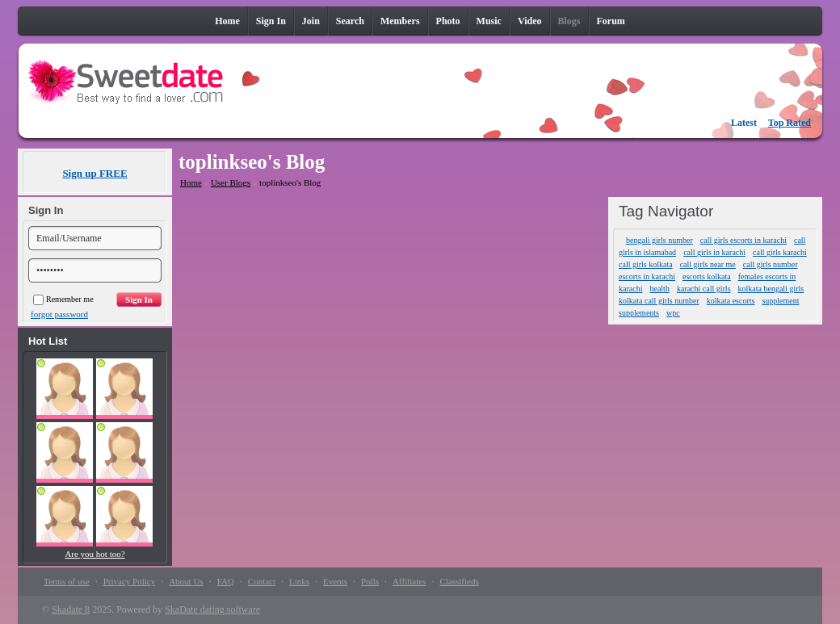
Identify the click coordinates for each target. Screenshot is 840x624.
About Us (186, 581)
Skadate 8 (71, 609)
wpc (673, 313)
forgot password (59, 314)
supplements (639, 313)
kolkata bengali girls (771, 289)
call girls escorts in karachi (743, 240)
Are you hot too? (94, 554)
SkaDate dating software (212, 609)
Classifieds (459, 581)
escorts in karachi (647, 276)
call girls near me (708, 264)
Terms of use (67, 581)
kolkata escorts (731, 301)
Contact (262, 581)
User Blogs (231, 182)
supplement (780, 301)
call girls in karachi (714, 252)
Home (191, 182)
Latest (744, 123)
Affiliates (409, 581)
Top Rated (790, 123)
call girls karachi (780, 252)
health (659, 289)
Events (335, 581)
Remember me (63, 299)
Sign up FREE (94, 173)
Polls (370, 581)
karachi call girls (704, 289)
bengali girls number (659, 240)
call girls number (771, 264)
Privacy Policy (129, 581)
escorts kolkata (707, 276)
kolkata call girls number (659, 301)
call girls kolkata (646, 264)
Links (299, 581)
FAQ (226, 581)
